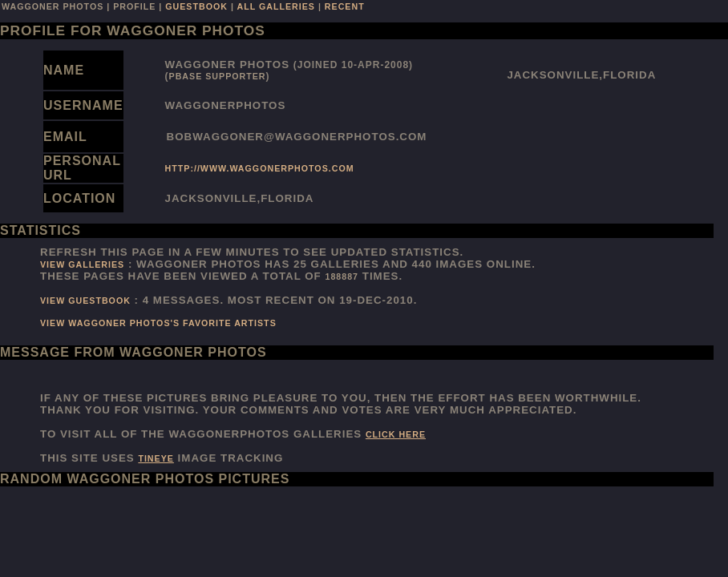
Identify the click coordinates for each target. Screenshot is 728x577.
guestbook (196, 6)
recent (345, 6)
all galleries (275, 6)
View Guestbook (85, 301)
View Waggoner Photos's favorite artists (158, 323)
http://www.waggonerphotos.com (260, 168)
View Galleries (82, 264)
